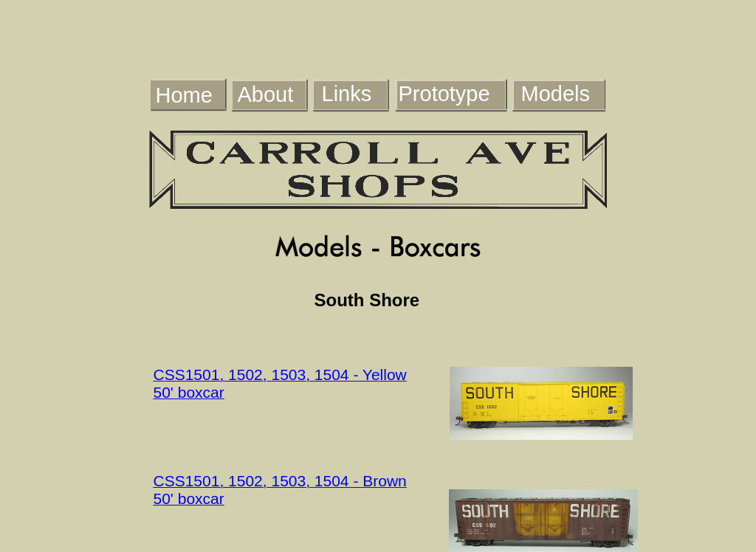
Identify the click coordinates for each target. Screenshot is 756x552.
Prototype (444, 94)
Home (184, 95)
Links (347, 94)
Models (556, 94)
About (266, 94)
